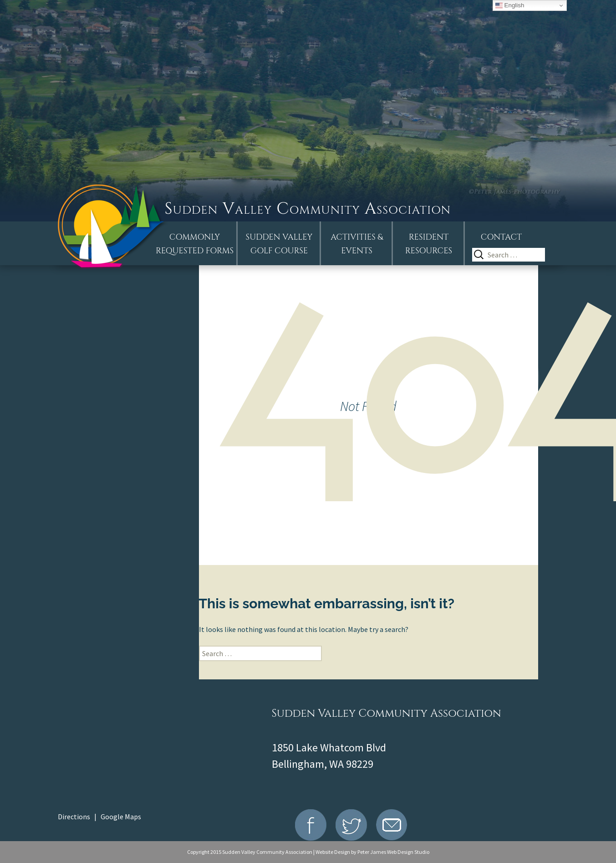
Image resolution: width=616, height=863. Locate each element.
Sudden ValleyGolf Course (279, 244)
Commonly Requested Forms (195, 244)
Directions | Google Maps (99, 817)
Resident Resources (429, 244)
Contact (501, 237)
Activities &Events (357, 244)
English (510, 5)
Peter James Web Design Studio (393, 852)
